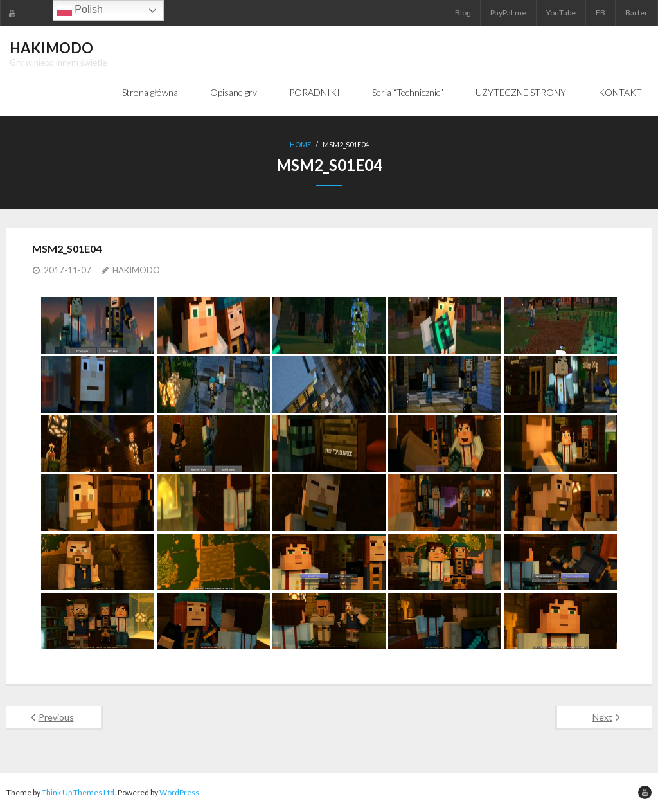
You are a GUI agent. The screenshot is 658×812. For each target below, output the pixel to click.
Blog (463, 13)
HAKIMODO (136, 270)
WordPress (179, 792)
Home (300, 144)
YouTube (561, 13)
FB (600, 13)
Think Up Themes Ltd (78, 792)
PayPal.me (508, 13)
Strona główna (150, 92)
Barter (636, 13)
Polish (80, 10)
